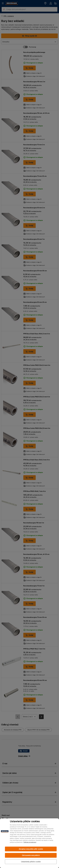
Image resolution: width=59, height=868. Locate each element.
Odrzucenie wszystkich (31, 855)
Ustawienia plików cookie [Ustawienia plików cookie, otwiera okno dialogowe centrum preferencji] (31, 862)
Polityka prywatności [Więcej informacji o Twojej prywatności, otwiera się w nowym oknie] (30, 842)
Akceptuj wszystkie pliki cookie (31, 849)
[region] (29, 843)
